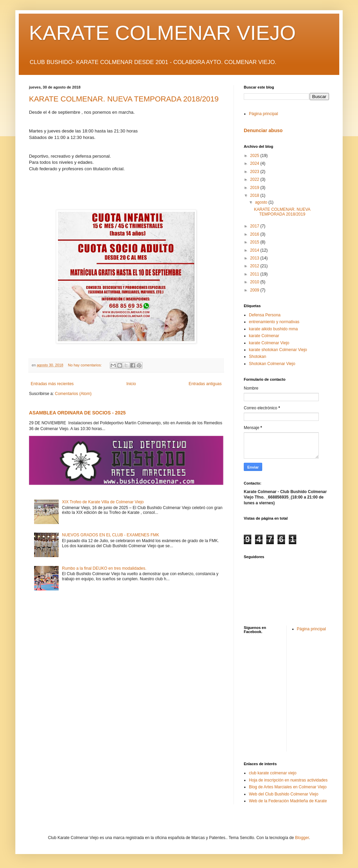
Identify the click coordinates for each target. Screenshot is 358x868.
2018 (255, 195)
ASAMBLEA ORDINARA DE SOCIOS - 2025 (77, 413)
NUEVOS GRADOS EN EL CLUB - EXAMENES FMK (111, 535)
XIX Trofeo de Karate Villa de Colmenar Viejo (103, 502)
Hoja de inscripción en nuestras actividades (288, 780)
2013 (255, 258)
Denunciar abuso (263, 130)
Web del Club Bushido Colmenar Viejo (284, 794)
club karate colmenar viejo (273, 773)
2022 (255, 179)
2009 (255, 290)
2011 (255, 274)
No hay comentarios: (85, 365)
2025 (255, 156)
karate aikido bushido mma (273, 329)
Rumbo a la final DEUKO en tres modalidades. (104, 568)
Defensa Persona (265, 315)
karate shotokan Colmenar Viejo (278, 350)
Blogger (302, 838)
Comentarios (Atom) (73, 394)
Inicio (131, 384)
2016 (255, 234)
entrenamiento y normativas (274, 322)
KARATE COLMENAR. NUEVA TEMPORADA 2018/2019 (124, 99)
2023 (255, 172)
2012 (255, 266)
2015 (255, 242)
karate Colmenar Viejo (269, 343)
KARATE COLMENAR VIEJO (162, 33)
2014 (255, 250)
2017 (255, 226)
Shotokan (258, 357)
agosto (262, 202)
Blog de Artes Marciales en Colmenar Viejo (288, 787)
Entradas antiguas (205, 384)
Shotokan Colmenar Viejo (272, 364)
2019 (255, 188)
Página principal (263, 114)
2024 (255, 163)
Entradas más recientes (52, 384)
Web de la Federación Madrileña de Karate (288, 801)
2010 (255, 282)
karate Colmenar (264, 336)
